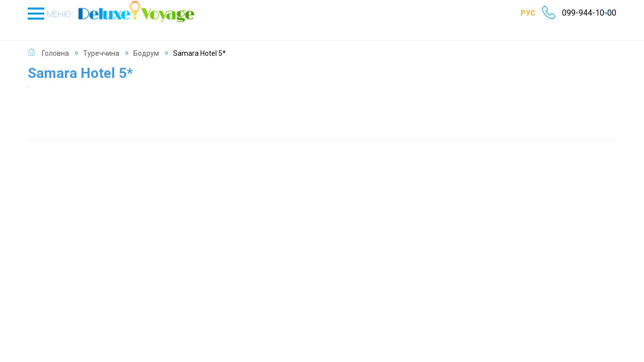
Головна (55, 42)
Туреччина (101, 42)
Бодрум (146, 42)
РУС (513, 13)
